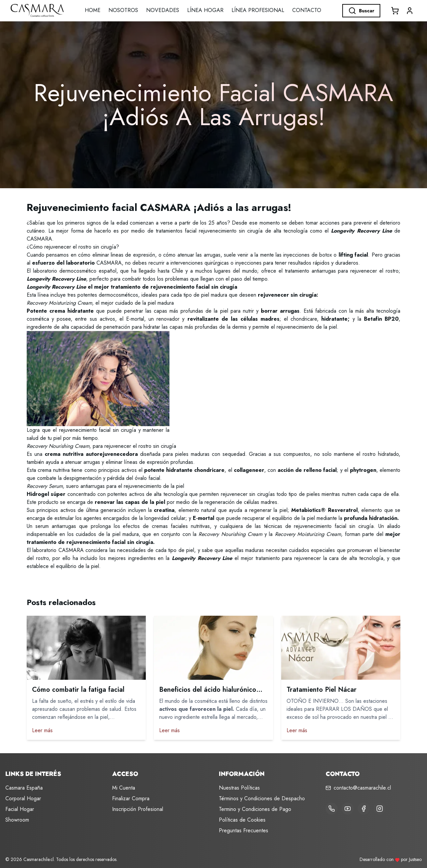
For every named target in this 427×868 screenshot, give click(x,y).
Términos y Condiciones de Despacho (262, 798)
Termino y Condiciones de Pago (255, 809)
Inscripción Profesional (138, 809)
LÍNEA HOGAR (205, 10)
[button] (410, 11)
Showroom (17, 820)
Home (93, 10)
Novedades (163, 10)
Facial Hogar (20, 809)
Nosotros (123, 10)
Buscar (361, 11)
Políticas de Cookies (242, 820)
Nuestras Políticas (239, 788)
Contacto (307, 10)
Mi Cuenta (124, 788)
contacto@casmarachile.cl (362, 788)
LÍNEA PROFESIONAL (258, 10)
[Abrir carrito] (395, 11)
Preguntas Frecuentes (244, 830)
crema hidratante (72, 311)
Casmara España (24, 788)
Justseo (415, 859)
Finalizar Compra (131, 798)
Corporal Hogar (23, 798)
